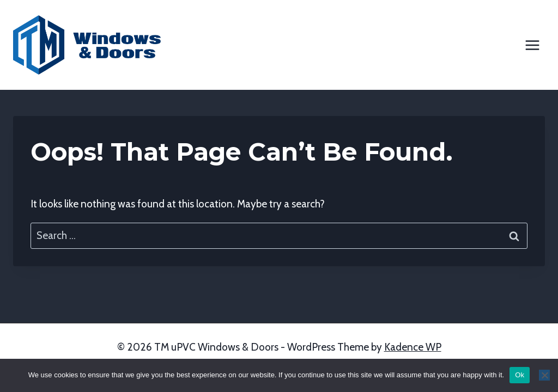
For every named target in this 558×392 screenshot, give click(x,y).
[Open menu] (532, 45)
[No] (544, 375)
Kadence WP (413, 347)
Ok (520, 375)
